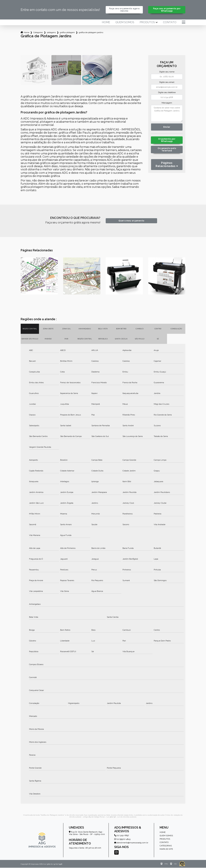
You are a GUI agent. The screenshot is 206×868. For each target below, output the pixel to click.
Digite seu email (167, 82)
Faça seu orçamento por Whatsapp (167, 10)
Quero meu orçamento (131, 221)
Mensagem (167, 103)
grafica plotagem (67, 33)
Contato (170, 23)
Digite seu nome (167, 72)
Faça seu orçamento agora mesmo (124, 10)
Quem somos (125, 23)
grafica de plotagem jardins (91, 33)
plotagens (51, 33)
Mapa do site (166, 849)
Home (106, 23)
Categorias (38, 33)
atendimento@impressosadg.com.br (131, 843)
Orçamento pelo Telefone (167, 151)
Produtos (147, 23)
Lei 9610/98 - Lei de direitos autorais (121, 817)
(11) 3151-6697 (122, 836)
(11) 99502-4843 (122, 839)
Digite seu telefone (167, 93)
